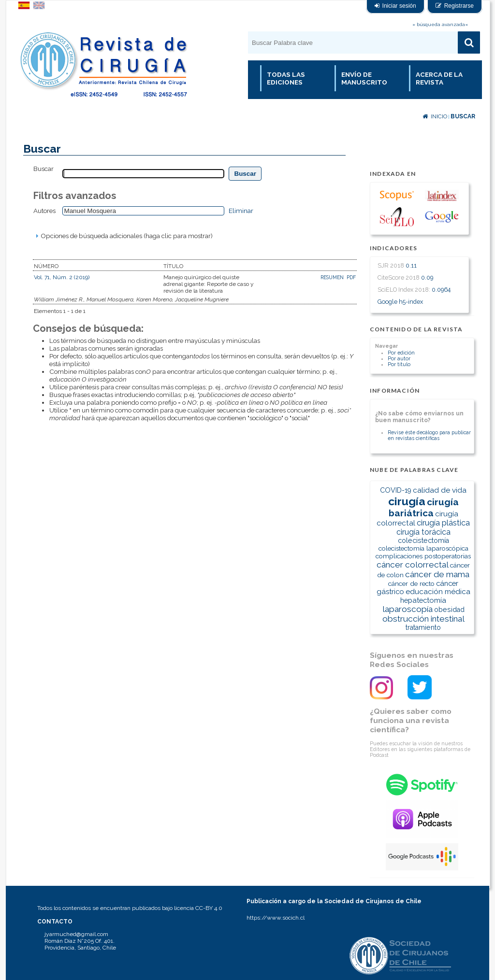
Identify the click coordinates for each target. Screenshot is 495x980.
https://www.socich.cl (276, 918)
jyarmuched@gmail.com (76, 934)
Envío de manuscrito (364, 78)
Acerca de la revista (439, 78)
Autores (44, 211)
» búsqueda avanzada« (440, 24)
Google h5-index (400, 302)
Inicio (435, 116)
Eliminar (241, 211)
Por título (399, 364)
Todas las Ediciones (286, 78)
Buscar (463, 116)
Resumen (333, 277)
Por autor (399, 358)
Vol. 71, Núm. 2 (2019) (62, 277)
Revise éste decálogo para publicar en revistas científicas (429, 435)
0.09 (427, 277)
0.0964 (441, 290)
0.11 (411, 265)
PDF (351, 277)
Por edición (401, 353)
